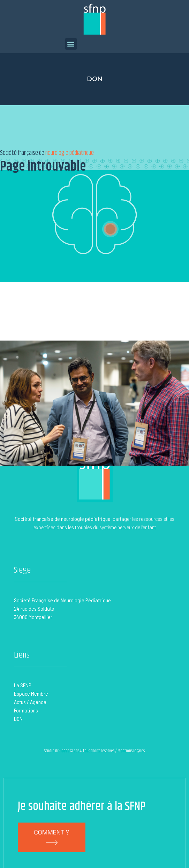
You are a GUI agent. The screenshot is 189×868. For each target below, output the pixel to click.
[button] (71, 44)
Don (95, 79)
